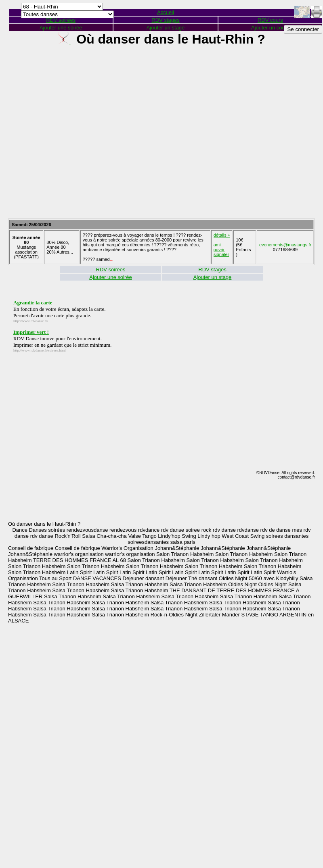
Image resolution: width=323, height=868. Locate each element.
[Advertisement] (158, 136)
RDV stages (165, 20)
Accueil (166, 12)
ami (217, 245)
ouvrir (219, 250)
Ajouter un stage (166, 28)
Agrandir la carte (33, 303)
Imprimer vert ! (31, 332)
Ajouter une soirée (61, 28)
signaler (221, 254)
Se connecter (303, 29)
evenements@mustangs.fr (285, 245)
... (112, 259)
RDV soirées (111, 270)
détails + (222, 235)
